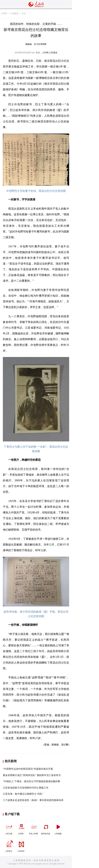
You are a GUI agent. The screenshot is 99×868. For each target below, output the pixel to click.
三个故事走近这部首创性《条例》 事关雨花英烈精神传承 (33, 800)
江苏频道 (14, 13)
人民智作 (21, 846)
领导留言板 (46, 828)
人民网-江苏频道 (50, 53)
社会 (24, 13)
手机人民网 (34, 828)
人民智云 (9, 846)
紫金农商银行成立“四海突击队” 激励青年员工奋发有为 (32, 775)
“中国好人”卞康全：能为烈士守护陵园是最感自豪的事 (31, 781)
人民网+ (21, 828)
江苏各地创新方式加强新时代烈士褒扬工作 (26, 788)
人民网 (4, 13)
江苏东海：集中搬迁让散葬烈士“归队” (23, 794)
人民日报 (9, 828)
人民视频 (58, 828)
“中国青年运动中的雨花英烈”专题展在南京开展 (28, 769)
